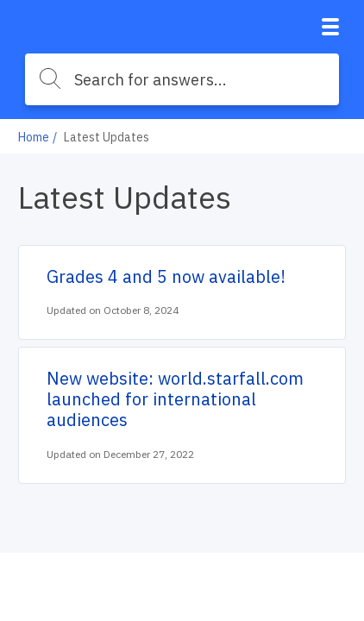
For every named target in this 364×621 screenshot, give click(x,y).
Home (34, 137)
